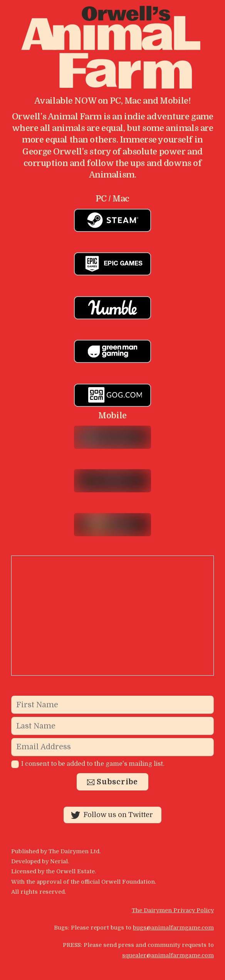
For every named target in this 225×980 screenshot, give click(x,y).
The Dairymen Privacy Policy (173, 910)
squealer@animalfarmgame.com (168, 955)
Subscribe (113, 782)
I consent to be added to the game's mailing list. (88, 764)
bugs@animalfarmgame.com (173, 928)
